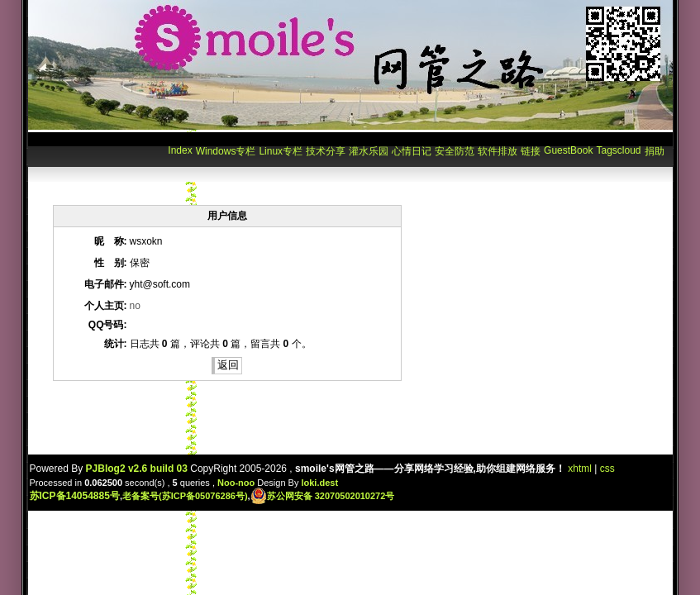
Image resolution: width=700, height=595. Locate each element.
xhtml (580, 469)
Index (180, 150)
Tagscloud (618, 150)
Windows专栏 (226, 151)
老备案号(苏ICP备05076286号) (185, 496)
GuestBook (568, 150)
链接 (531, 151)
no (135, 306)
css (607, 469)
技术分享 (326, 151)
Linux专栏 (281, 151)
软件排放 (498, 151)
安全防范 (455, 151)
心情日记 (412, 151)
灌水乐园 (369, 151)
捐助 (655, 151)
